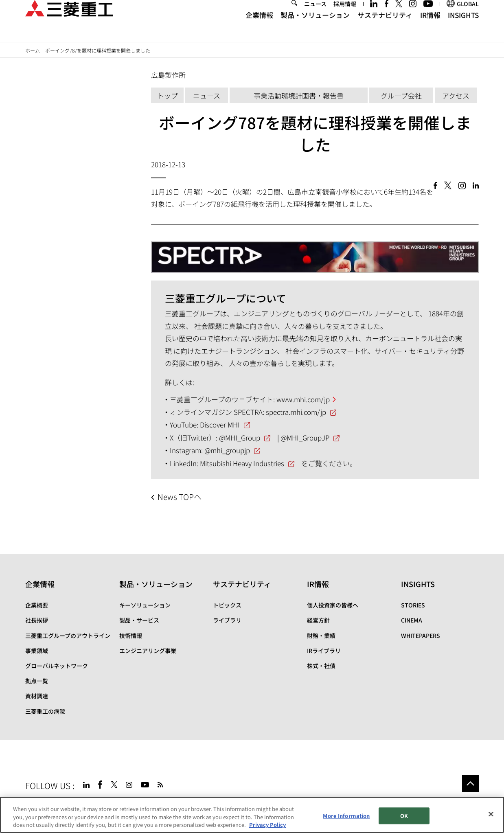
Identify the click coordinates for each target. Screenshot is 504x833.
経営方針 (318, 620)
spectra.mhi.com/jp (296, 412)
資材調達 (37, 696)
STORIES (413, 605)
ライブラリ (227, 620)
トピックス (227, 605)
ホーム (33, 50)
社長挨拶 (37, 620)
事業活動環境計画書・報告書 (299, 95)
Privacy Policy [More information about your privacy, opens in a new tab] (267, 825)
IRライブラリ (324, 651)
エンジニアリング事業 (148, 651)
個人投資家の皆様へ (333, 605)
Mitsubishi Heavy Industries (242, 463)
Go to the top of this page (470, 784)
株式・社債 (321, 666)
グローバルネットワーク (57, 666)
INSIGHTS (463, 27)
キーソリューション (145, 605)
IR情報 (430, 27)
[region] (252, 815)
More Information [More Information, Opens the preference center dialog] (346, 816)
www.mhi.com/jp (303, 399)
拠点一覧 (37, 681)
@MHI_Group (240, 437)
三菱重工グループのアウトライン (68, 636)
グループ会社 (401, 95)
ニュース (315, 16)
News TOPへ (180, 497)
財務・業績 (321, 636)
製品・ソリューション (315, 27)
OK (404, 816)
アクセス (456, 95)
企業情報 (259, 27)
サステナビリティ (385, 27)
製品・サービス (139, 620)
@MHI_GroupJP (305, 437)
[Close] (491, 814)
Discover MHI (220, 424)
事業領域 (37, 651)
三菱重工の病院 (45, 711)
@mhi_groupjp (227, 450)
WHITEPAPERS (421, 636)
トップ (168, 95)
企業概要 (37, 605)
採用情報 (345, 16)
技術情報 (131, 636)
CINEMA (412, 620)
